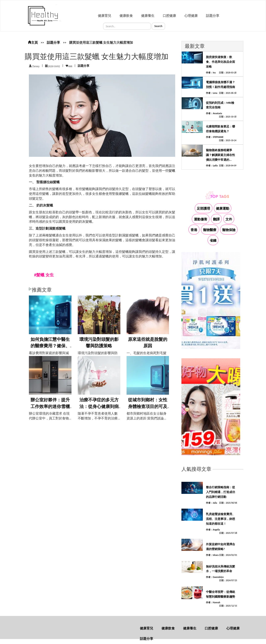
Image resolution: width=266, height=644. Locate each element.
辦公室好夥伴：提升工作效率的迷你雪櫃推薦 (50, 406)
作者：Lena (212, 93)
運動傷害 (201, 219)
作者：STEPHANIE (215, 137)
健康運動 (223, 208)
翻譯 (216, 219)
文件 (229, 219)
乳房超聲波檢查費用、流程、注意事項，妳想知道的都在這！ (220, 519)
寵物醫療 (210, 230)
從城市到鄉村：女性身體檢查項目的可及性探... (148, 406)
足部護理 (203, 208)
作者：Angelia (213, 530)
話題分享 (213, 16)
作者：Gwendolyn (215, 577)
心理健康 (191, 16)
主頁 (33, 43)
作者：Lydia (212, 166)
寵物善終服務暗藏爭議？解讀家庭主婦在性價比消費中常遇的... (220, 155)
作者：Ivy (211, 73)
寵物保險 (229, 230)
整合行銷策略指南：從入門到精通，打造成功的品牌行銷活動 (220, 492)
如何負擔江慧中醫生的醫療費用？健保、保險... (50, 346)
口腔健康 (169, 16)
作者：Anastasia (214, 113)
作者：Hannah (213, 603)
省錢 (213, 240)
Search (158, 26)
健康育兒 (105, 16)
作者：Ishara (212, 555)
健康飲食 (126, 16)
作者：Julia (211, 503)
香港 (194, 230)
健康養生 (148, 16)
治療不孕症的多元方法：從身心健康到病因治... (99, 406)
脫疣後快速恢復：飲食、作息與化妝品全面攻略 (220, 62)
